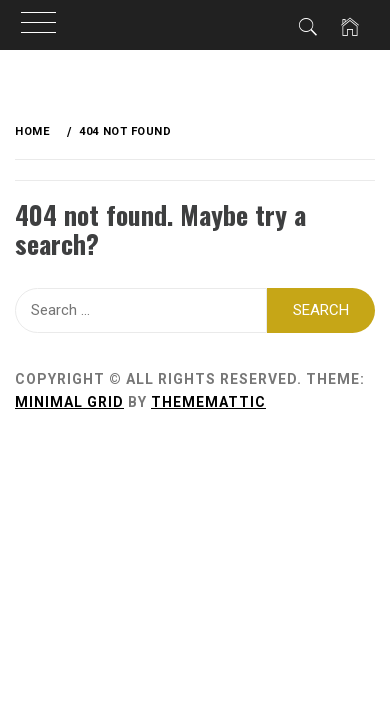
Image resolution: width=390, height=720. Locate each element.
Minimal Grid (69, 402)
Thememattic (208, 402)
